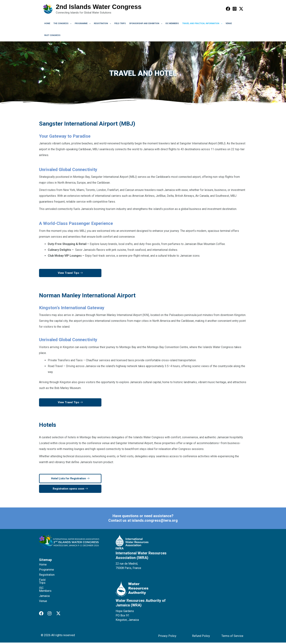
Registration (100, 24)
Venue (222, 24)
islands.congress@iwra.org (155, 522)
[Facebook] (228, 9)
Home (47, 24)
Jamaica (44, 592)
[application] (69, 24)
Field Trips (117, 24)
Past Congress (52, 37)
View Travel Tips (70, 274)
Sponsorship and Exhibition (141, 24)
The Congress (61, 24)
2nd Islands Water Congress (99, 7)
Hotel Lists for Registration (70, 480)
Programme (81, 24)
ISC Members (167, 24)
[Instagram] (235, 9)
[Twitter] (241, 9)
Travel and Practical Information (196, 24)
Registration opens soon (70, 490)
